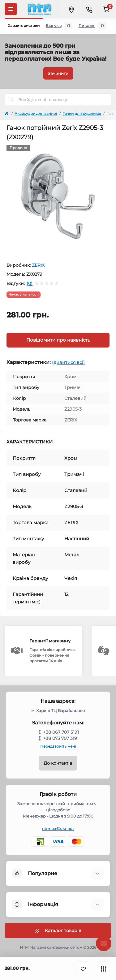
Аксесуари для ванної (36, 113)
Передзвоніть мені (58, 746)
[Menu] (11, 9)
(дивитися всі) (68, 362)
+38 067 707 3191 (61, 732)
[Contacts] (89, 9)
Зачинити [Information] (58, 73)
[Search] (11, 100)
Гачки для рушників (82, 113)
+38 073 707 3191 (61, 738)
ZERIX (38, 265)
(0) (30, 283)
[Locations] (71, 9)
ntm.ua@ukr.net (58, 829)
